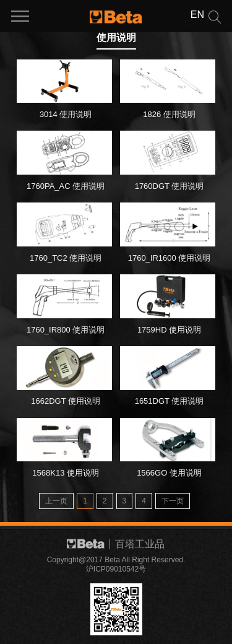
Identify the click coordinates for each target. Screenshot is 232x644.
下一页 (173, 501)
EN (197, 15)
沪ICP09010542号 (116, 569)
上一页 (56, 501)
